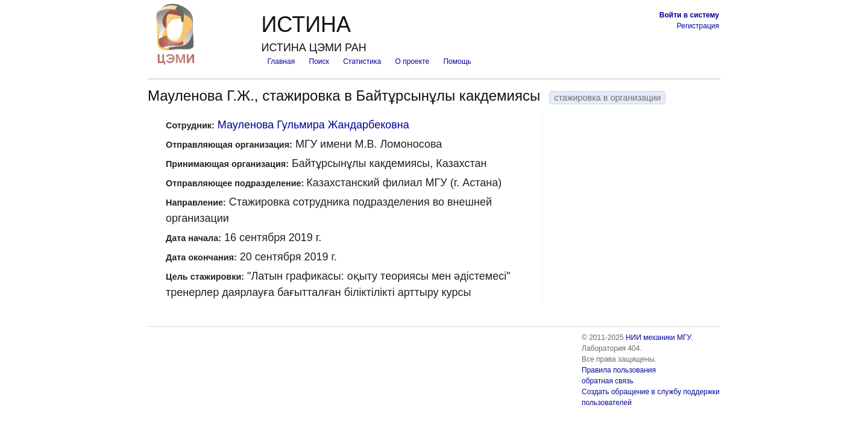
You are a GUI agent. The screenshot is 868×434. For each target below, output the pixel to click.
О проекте (413, 61)
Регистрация (698, 26)
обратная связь (608, 381)
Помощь (457, 61)
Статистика (362, 61)
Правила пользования (619, 370)
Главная (281, 61)
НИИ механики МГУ (658, 338)
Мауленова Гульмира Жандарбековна (313, 125)
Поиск (319, 61)
